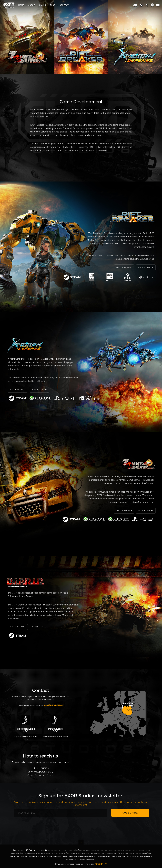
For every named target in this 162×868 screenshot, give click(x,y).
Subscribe (130, 813)
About (32, 5)
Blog (53, 5)
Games (43, 5)
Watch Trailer (146, 267)
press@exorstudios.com (54, 705)
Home (21, 5)
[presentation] (81, 827)
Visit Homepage (124, 267)
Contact (64, 5)
